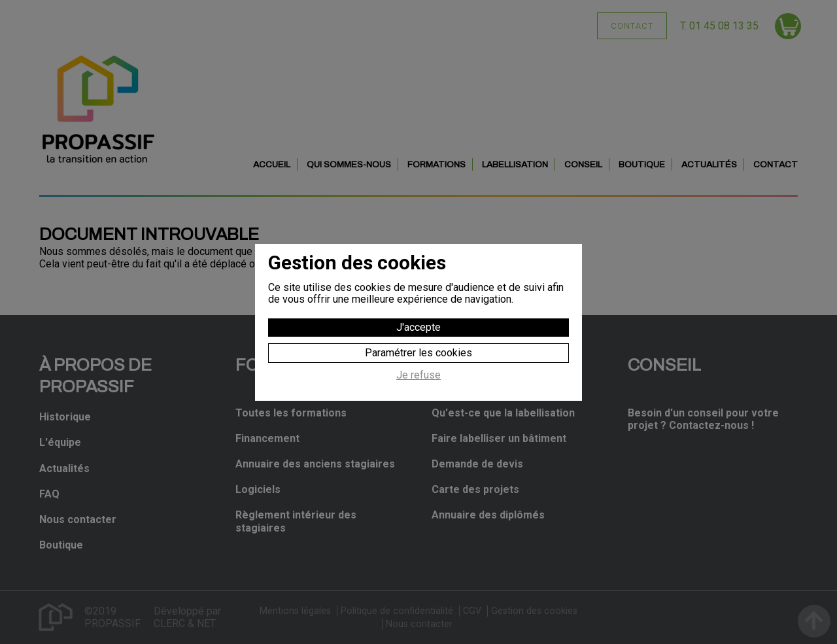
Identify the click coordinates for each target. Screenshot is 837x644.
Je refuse (418, 375)
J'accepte (418, 327)
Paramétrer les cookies (418, 353)
